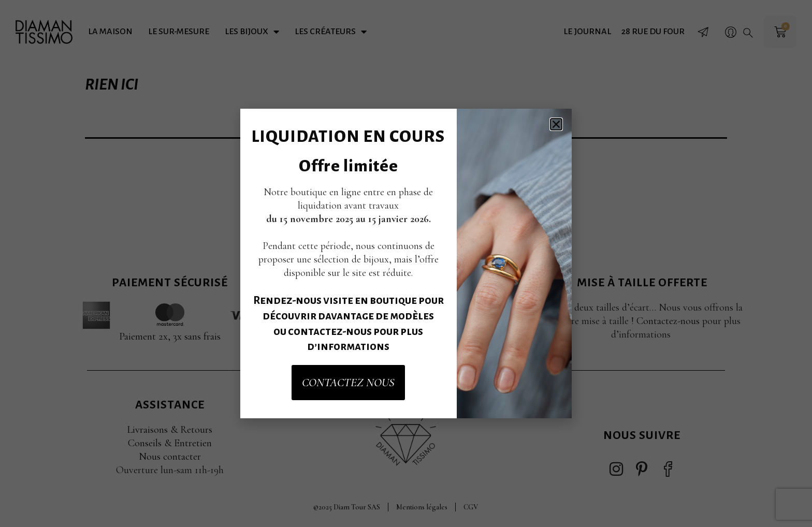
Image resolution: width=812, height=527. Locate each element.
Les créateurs (331, 32)
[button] (748, 33)
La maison (110, 32)
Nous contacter (170, 457)
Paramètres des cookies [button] (364, 290)
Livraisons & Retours (170, 430)
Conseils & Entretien (170, 443)
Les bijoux (252, 32)
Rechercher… (284, 171)
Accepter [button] (455, 290)
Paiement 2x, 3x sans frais (170, 336)
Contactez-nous (668, 321)
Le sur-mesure (179, 32)
